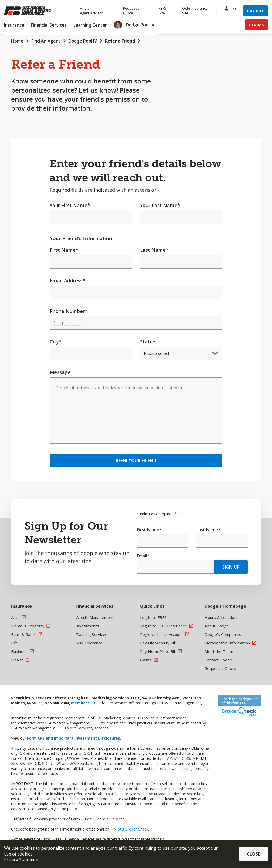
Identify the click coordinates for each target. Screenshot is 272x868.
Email (143, 556)
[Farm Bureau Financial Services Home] (37, 11)
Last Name (154, 250)
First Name (64, 250)
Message (60, 372)
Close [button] (253, 854)
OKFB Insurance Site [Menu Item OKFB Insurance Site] (195, 11)
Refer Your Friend (136, 460)
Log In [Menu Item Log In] (232, 11)
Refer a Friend (120, 41)
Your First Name (70, 205)
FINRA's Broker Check (129, 829)
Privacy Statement (22, 860)
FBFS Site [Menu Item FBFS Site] (163, 11)
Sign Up (231, 567)
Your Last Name (160, 205)
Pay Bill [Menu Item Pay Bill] (256, 11)
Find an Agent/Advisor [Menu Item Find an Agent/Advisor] (91, 11)
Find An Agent (46, 41)
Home (17, 41)
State (148, 342)
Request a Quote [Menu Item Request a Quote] (131, 11)
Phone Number (69, 311)
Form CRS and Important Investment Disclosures (74, 738)
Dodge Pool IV (83, 41)
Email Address (67, 280)
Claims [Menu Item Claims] (257, 25)
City (56, 342)
